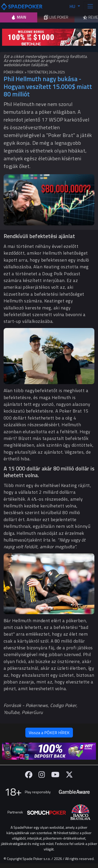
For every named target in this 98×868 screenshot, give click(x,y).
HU (73, 6)
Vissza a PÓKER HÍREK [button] (49, 733)
